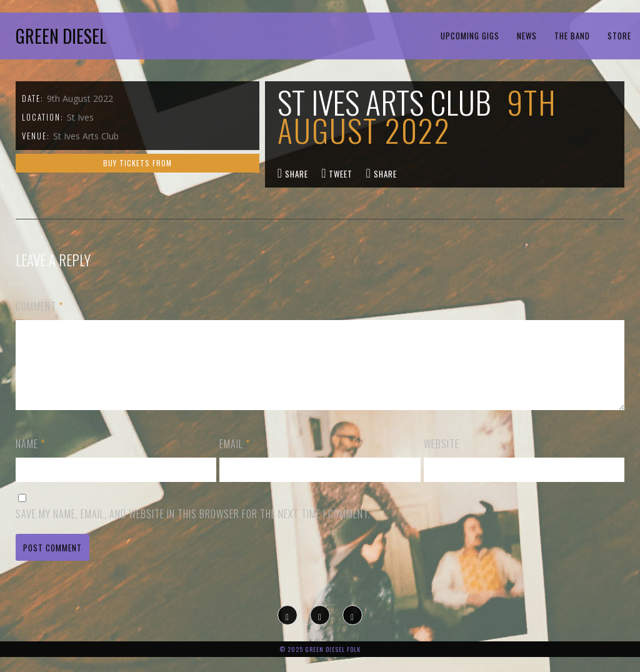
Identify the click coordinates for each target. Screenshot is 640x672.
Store (619, 36)
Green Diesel (61, 36)
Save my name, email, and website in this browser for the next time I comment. (193, 529)
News (527, 36)
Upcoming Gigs (470, 36)
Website (442, 459)
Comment (39, 306)
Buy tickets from (137, 163)
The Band (572, 36)
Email (235, 459)
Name (30, 459)
